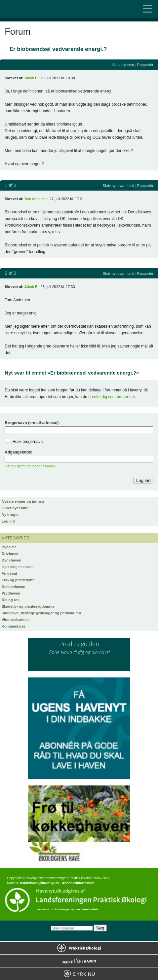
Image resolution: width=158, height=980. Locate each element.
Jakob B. (32, 78)
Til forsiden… (33, 9)
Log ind (8, 521)
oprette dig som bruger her (112, 397)
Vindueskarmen (15, 620)
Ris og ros (11, 600)
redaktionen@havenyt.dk (39, 883)
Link (131, 186)
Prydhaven (11, 593)
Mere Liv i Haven (79, 961)
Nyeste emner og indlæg (23, 501)
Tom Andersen (36, 199)
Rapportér (145, 65)
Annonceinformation (78, 883)
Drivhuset (10, 554)
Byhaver (9, 547)
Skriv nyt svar (123, 65)
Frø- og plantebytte (18, 580)
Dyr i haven (11, 560)
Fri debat (9, 573)
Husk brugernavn (28, 442)
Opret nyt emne (15, 508)
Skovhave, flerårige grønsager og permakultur (41, 613)
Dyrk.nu (79, 974)
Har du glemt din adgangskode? (30, 466)
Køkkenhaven (14, 587)
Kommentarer (14, 626)
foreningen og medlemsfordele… (78, 909)
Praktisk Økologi (79, 948)
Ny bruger (10, 515)
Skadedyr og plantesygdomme (28, 606)
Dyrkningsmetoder (18, 567)
